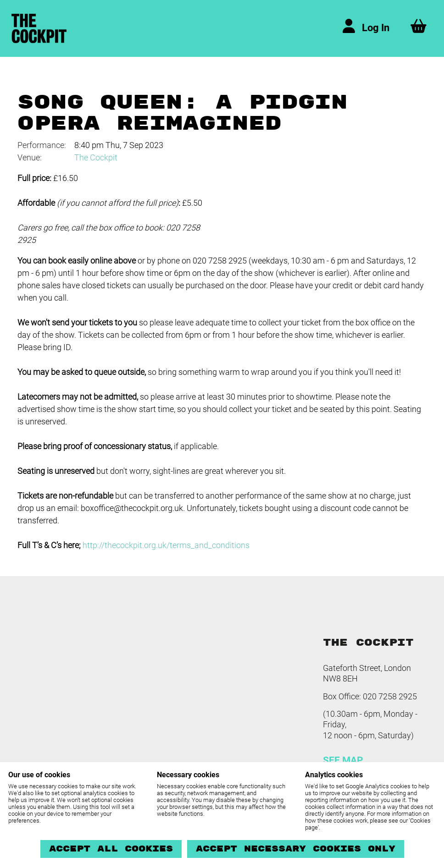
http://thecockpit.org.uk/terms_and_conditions (166, 545)
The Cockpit (96, 157)
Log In (376, 28)
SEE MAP (343, 760)
